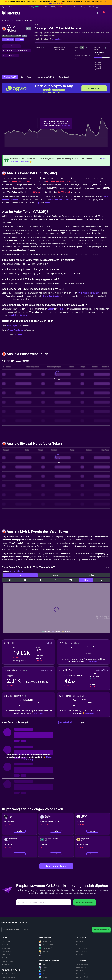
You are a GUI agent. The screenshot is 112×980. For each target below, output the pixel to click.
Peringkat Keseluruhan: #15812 (12, 36)
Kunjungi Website (102, 670)
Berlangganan (101, 930)
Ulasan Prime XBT (82, 948)
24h (82, 47)
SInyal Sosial (64, 77)
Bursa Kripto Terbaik (8, 974)
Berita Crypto (6, 955)
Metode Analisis (82, 971)
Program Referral (82, 977)
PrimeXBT (15, 200)
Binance (5, 200)
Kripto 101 (5, 945)
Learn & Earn (6, 942)
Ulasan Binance (81, 945)
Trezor (47, 203)
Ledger (37, 203)
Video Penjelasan (15, 330)
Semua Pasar (26, 77)
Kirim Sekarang (93, 661)
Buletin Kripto (6, 948)
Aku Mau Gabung (85, 902)
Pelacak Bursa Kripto (59, 200)
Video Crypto (6, 958)
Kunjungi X (49, 643)
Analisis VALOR (10, 77)
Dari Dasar (18, 334)
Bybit (106, 196)
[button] (91, 7)
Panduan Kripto (7, 951)
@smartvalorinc (16, 571)
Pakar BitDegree (82, 967)
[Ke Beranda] (4, 21)
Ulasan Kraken (81, 955)
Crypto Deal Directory (51, 296)
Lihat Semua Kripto (56, 866)
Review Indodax (82, 951)
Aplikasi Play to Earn (8, 964)
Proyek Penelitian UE (83, 974)
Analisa (20, 831)
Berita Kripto (12, 326)
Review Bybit (81, 942)
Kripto (10, 21)
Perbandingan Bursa (8, 977)
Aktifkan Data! (57, 39)
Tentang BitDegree (82, 964)
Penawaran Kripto (8, 961)
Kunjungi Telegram (46, 670)
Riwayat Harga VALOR (45, 77)
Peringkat (18, 21)
